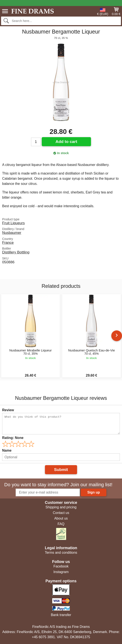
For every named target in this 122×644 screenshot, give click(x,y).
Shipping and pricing (61, 507)
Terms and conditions (61, 553)
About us (61, 518)
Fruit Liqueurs (13, 223)
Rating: (13, 438)
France (8, 242)
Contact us (61, 513)
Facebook (61, 566)
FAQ (61, 524)
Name (7, 450)
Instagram (61, 572)
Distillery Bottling (16, 252)
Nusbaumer (12, 233)
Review (8, 410)
